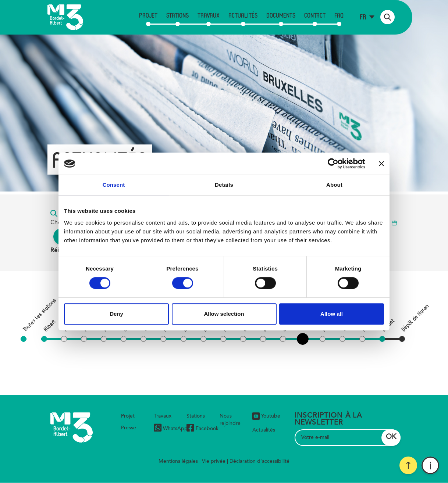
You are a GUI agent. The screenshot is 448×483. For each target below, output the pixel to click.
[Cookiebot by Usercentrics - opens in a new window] (333, 164)
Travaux (209, 15)
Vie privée (214, 461)
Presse (129, 428)
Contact (315, 15)
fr (363, 17)
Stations (177, 15)
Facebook (202, 429)
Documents (281, 15)
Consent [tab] (114, 185)
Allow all (332, 314)
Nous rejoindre (230, 420)
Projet (148, 15)
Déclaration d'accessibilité (259, 461)
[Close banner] (381, 164)
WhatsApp (171, 429)
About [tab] (334, 185)
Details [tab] (224, 185)
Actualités (243, 15)
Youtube (266, 416)
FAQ (339, 15)
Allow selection (224, 314)
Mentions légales (178, 461)
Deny (116, 314)
